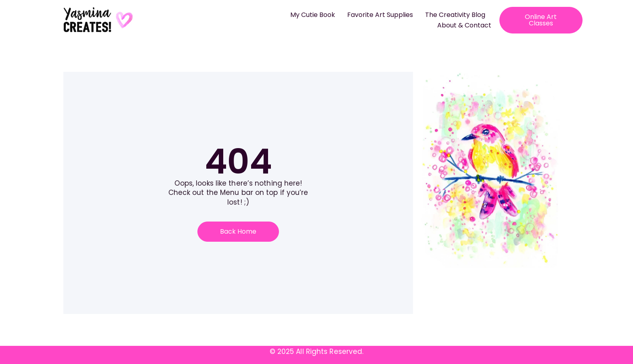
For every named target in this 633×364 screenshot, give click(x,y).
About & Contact (464, 25)
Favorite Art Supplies (380, 15)
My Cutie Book (313, 15)
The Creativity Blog (455, 15)
